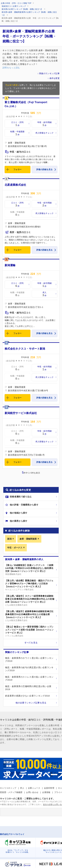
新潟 (9, 539)
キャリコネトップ (8, 788)
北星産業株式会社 (15, 185)
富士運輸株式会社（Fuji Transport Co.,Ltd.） (26, 104)
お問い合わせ (32, 792)
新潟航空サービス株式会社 (21, 413)
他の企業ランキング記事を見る (31, 703)
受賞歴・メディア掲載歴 (11, 792)
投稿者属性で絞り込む (21, 497)
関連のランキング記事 (49, 73)
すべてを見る (31, 643)
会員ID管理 (49, 788)
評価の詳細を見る (44, 169)
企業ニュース (34, 788)
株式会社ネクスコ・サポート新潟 (25, 349)
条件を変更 (55, 78)
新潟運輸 (10, 265)
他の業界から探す (19, 521)
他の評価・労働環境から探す (24, 505)
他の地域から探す (19, 513)
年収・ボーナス (15, 548)
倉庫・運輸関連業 (28, 539)
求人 (22, 788)
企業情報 (46, 792)
